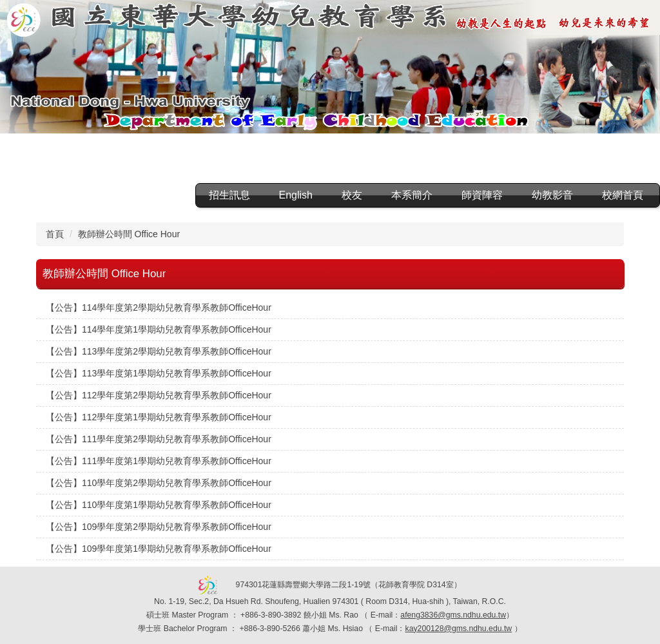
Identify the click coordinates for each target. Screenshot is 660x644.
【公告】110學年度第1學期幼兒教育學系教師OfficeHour (159, 505)
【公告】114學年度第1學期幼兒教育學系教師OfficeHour (159, 329)
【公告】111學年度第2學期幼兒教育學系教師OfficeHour (159, 439)
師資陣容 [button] (482, 195)
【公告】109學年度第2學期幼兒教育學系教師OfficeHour (159, 527)
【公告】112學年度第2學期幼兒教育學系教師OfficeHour (159, 395)
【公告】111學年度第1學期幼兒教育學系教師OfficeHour (159, 461)
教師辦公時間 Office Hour (129, 234)
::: (175, 195)
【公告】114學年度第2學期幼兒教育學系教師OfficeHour (159, 307)
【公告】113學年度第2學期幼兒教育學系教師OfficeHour (159, 351)
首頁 (55, 234)
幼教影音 (552, 195)
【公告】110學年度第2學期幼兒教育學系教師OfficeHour (159, 483)
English (296, 195)
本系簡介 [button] (412, 195)
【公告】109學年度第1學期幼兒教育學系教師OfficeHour (159, 549)
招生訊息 (229, 195)
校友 (352, 195)
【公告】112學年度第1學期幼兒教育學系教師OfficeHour (159, 417)
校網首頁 (623, 195)
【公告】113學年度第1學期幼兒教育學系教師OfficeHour (159, 373)
